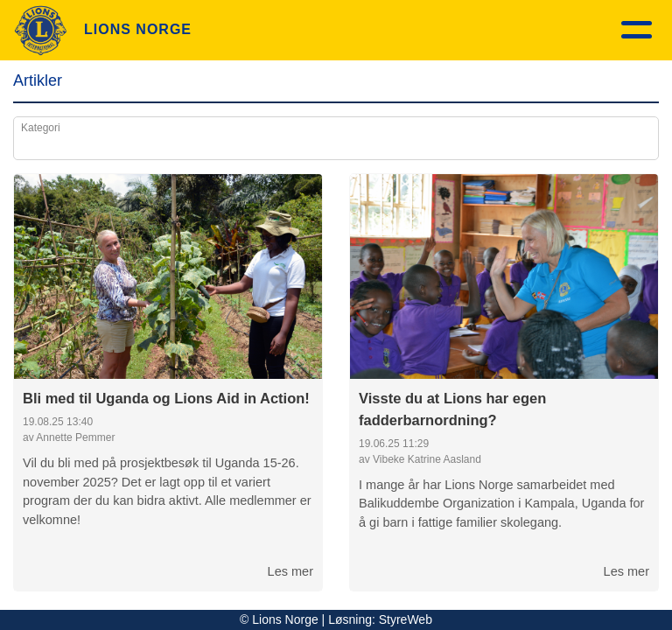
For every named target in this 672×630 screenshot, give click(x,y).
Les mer (290, 571)
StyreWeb (406, 619)
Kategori (41, 128)
